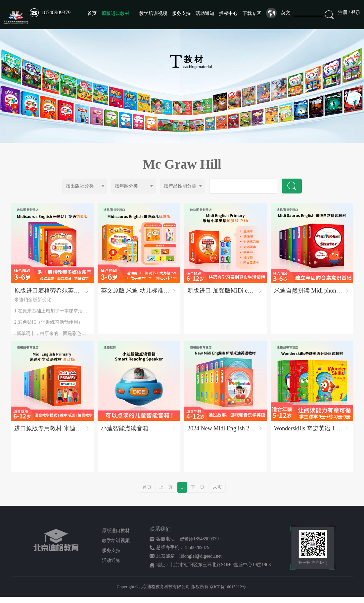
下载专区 (252, 13)
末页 (217, 493)
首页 (92, 13)
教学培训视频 (153, 13)
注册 (343, 12)
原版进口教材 (115, 13)
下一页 (198, 493)
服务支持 (181, 13)
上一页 (166, 493)
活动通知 (205, 13)
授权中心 (228, 13)
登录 (356, 12)
